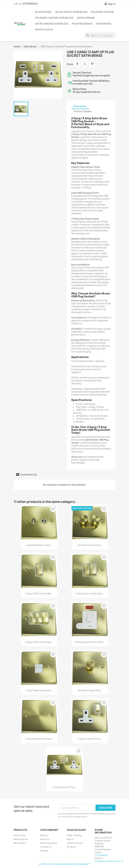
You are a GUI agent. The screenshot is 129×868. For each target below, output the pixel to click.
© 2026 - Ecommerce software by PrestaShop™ (64, 864)
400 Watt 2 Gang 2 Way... (90, 545)
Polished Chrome (102, 12)
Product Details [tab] (83, 111)
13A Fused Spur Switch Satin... (90, 642)
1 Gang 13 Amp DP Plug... (90, 739)
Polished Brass (82, 24)
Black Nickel (44, 12)
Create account (75, 843)
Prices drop (20, 835)
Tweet (85, 64)
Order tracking (74, 835)
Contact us (46, 847)
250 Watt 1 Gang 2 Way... (90, 690)
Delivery (44, 835)
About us (45, 839)
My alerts (71, 847)
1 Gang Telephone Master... (39, 690)
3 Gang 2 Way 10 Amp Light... (39, 642)
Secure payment (49, 843)
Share (77, 64)
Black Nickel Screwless (72, 12)
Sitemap (44, 851)
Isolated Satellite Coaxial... (39, 545)
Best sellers (20, 843)
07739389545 (30, 4)
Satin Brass (103, 24)
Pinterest (92, 64)
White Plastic (44, 30)
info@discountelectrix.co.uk (109, 861)
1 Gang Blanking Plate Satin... (39, 739)
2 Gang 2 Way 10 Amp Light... (90, 593)
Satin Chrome (86, 18)
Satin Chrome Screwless (52, 24)
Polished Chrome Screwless (54, 18)
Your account (76, 830)
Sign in (70, 839)
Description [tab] (80, 106)
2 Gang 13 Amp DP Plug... (64, 787)
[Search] (100, 35)
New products (21, 839)
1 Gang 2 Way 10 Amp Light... (39, 593)
